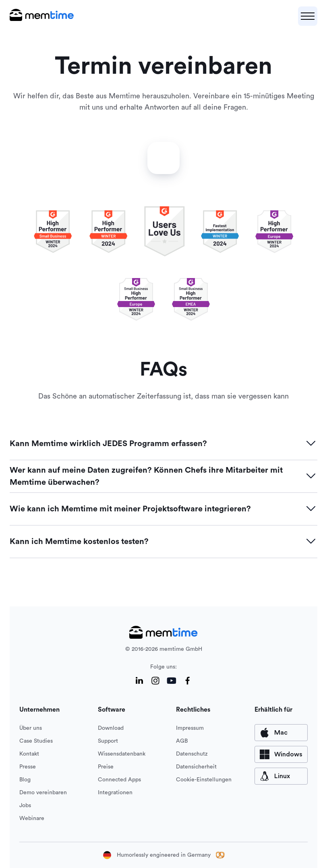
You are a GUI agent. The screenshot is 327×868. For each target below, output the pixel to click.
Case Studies (36, 741)
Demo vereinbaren (43, 793)
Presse (28, 767)
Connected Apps (119, 780)
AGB (182, 741)
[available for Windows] (281, 754)
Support (108, 741)
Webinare (32, 818)
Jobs (25, 806)
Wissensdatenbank (122, 754)
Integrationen (115, 793)
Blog (25, 780)
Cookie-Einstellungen (204, 780)
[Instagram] (155, 681)
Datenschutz (192, 754)
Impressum (190, 728)
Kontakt (29, 754)
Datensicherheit (196, 767)
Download (111, 728)
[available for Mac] (281, 733)
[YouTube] (172, 681)
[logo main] (42, 16)
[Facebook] (188, 681)
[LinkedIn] (139, 681)
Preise (106, 767)
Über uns (31, 728)
